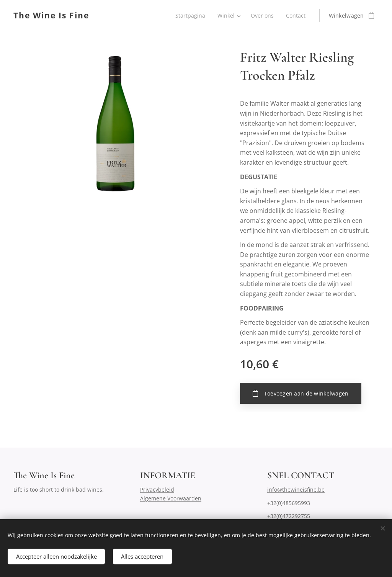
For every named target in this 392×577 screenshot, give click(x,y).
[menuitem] (189, 16)
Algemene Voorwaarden (171, 498)
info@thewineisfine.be (296, 490)
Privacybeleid (157, 490)
